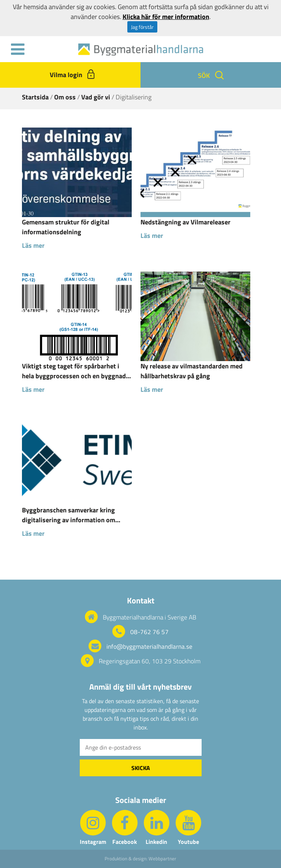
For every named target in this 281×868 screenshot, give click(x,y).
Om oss (65, 97)
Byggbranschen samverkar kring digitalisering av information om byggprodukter (69, 515)
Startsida (35, 97)
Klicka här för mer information (166, 17)
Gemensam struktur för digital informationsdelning (66, 227)
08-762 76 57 (149, 632)
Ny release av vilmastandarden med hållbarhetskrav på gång (192, 371)
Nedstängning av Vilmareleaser (186, 222)
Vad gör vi (96, 97)
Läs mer (33, 245)
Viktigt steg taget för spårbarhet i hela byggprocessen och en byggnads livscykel (76, 371)
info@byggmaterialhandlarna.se (149, 647)
